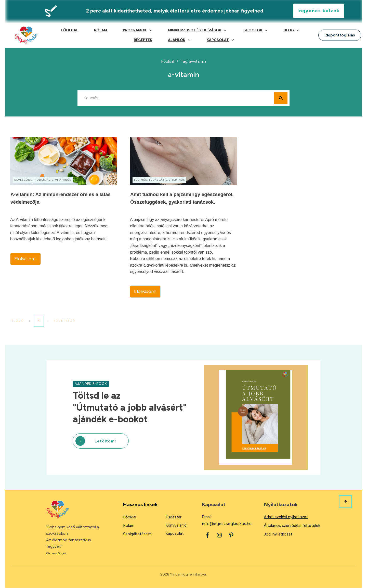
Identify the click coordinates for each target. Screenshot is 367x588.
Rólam (129, 525)
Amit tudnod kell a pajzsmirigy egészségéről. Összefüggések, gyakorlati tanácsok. (183, 217)
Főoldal (130, 517)
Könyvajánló (176, 525)
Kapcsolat (175, 533)
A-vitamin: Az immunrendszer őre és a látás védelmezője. (64, 217)
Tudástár (173, 517)
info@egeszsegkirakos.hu (227, 524)
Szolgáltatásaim (137, 534)
